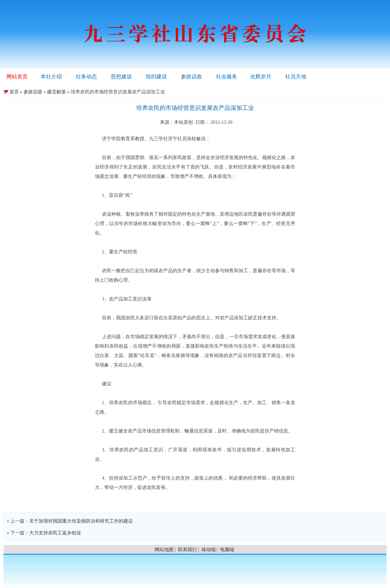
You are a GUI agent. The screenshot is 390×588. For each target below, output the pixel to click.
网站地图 (164, 550)
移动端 (209, 550)
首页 (11, 92)
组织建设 (156, 77)
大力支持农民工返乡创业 (55, 533)
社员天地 (296, 77)
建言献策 (57, 92)
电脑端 (227, 550)
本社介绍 (51, 77)
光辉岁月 (261, 77)
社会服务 (227, 77)
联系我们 (187, 550)
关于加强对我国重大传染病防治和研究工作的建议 (81, 521)
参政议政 (191, 77)
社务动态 (86, 77)
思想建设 (121, 77)
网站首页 (17, 77)
